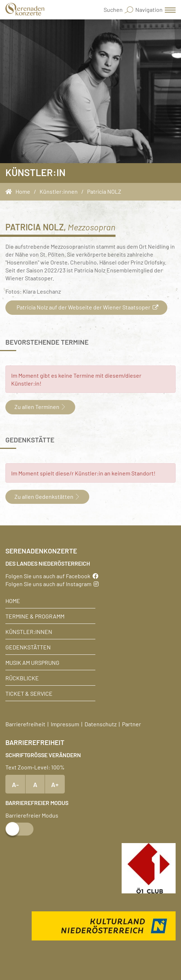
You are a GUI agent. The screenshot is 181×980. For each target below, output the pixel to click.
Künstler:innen (29, 631)
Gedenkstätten (28, 647)
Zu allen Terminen (40, 406)
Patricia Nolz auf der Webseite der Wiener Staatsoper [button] (86, 307)
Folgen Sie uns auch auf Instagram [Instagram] (52, 584)
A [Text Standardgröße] (35, 784)
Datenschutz (101, 724)
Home (13, 601)
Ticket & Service (29, 693)
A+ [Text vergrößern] (55, 784)
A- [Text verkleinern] (15, 784)
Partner (132, 724)
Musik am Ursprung (32, 662)
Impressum (65, 724)
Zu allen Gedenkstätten (47, 496)
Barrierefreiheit (25, 724)
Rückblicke (22, 678)
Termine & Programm (35, 616)
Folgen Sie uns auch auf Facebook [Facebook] (52, 576)
